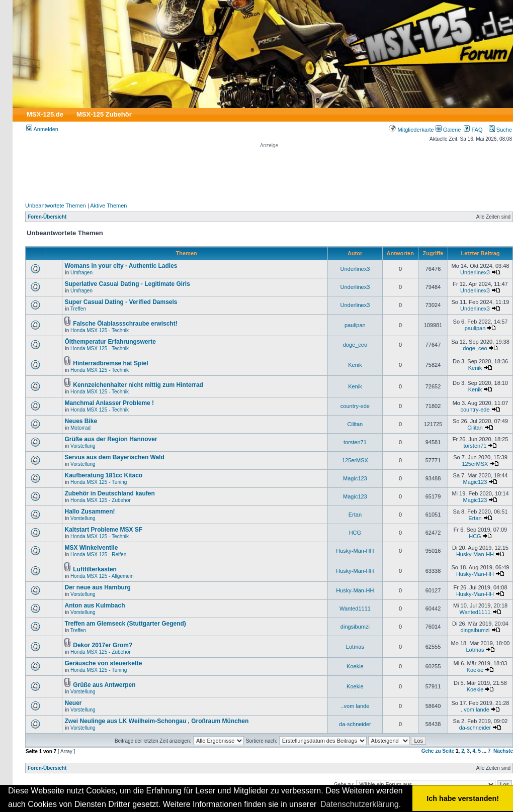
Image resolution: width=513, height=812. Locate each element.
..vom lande (355, 706)
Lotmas (355, 647)
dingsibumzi (355, 627)
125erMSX (355, 460)
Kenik (355, 365)
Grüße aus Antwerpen (104, 685)
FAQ (473, 130)
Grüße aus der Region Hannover (111, 439)
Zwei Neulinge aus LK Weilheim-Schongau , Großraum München (156, 721)
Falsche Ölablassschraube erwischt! (125, 324)
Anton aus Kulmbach (95, 605)
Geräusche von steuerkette (103, 663)
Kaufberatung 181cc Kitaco (103, 475)
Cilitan (355, 424)
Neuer (73, 703)
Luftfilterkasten (95, 569)
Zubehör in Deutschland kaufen (109, 493)
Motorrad (80, 428)
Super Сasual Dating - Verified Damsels (121, 302)
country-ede (355, 406)
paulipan (355, 325)
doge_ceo (355, 345)
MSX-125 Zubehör (104, 114)
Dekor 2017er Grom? (103, 645)
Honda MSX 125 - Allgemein (102, 576)
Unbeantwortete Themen (56, 206)
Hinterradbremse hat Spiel (110, 363)
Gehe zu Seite (438, 751)
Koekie (355, 666)
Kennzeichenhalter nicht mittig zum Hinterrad (138, 385)
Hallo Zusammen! (90, 512)
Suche (500, 130)
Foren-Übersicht (47, 217)
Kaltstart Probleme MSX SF (103, 530)
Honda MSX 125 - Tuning (99, 482)
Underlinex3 (355, 269)
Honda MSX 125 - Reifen (98, 554)
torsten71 (355, 442)
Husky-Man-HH (355, 551)
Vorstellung (83, 446)
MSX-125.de (45, 114)
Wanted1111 (355, 608)
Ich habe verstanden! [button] (463, 798)
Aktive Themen (108, 206)
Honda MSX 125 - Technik (100, 330)
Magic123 (355, 478)
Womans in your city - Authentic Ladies (121, 266)
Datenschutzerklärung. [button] (361, 804)
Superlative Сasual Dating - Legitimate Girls (127, 284)
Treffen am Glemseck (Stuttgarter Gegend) (125, 624)
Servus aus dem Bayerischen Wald (114, 457)
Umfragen (81, 273)
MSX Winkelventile (91, 548)
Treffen (78, 309)
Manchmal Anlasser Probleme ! (109, 403)
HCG (355, 533)
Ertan (355, 515)
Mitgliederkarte (411, 130)
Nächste (503, 751)
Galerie (448, 130)
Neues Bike (81, 421)
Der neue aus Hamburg (97, 587)
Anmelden (42, 129)
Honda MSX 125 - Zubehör (101, 500)
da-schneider (355, 724)
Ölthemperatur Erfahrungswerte (110, 342)
